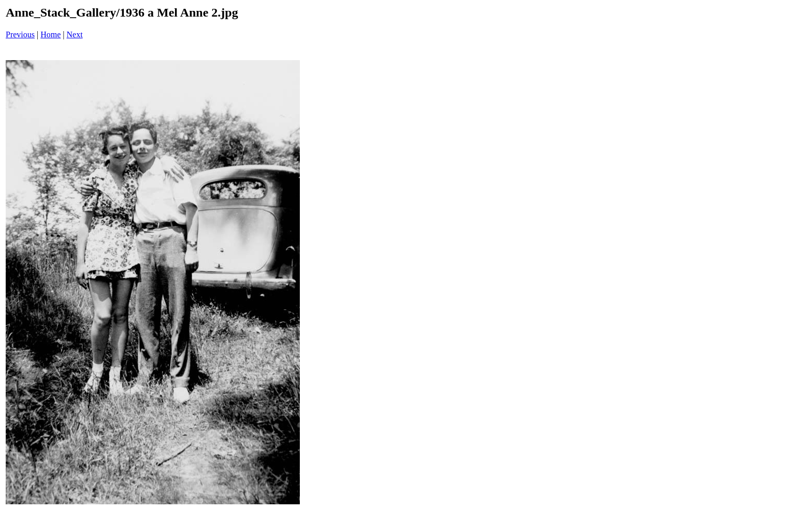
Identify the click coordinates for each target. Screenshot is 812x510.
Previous (20, 34)
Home (50, 34)
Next (75, 34)
